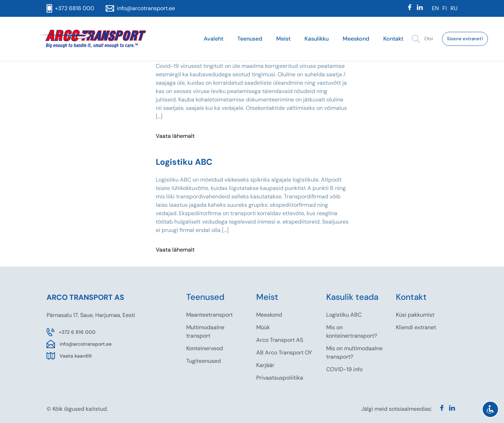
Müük (263, 327)
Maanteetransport (209, 315)
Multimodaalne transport (205, 332)
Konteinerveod (205, 348)
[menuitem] (435, 8)
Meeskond (356, 39)
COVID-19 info (344, 369)
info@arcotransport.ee (86, 344)
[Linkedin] (420, 8)
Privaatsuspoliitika (280, 378)
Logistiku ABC (344, 315)
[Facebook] (410, 8)
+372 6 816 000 (77, 332)
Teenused (250, 39)
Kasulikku (317, 39)
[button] (416, 39)
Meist (283, 39)
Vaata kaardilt (76, 356)
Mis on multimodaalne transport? (354, 352)
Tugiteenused (204, 361)
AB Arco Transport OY (284, 352)
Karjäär (265, 365)
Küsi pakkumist (415, 315)
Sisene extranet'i (465, 39)
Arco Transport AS (280, 340)
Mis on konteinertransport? (352, 332)
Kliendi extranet (416, 327)
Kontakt (393, 39)
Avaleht (213, 39)
